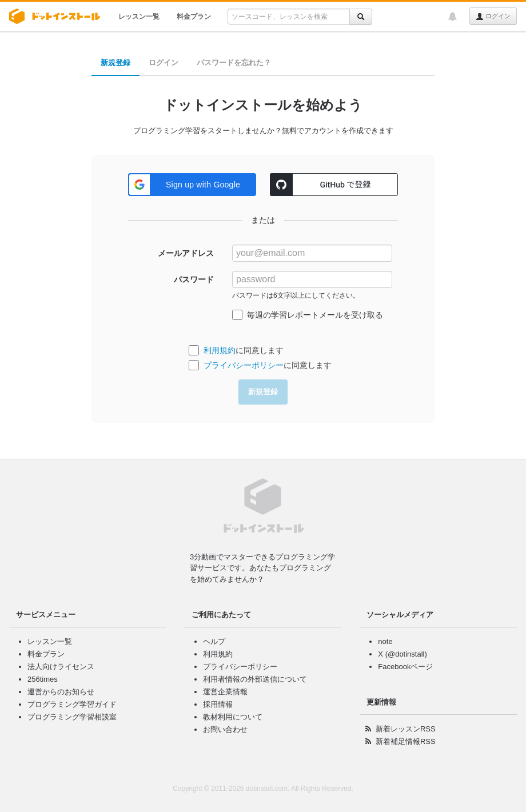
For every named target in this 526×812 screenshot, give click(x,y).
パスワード (194, 279)
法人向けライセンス (61, 667)
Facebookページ (405, 667)
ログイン (493, 17)
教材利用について (233, 717)
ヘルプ (214, 641)
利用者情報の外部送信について (255, 679)
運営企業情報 (225, 692)
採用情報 (218, 704)
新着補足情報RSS (406, 741)
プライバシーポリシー (244, 365)
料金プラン (194, 17)
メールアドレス (186, 253)
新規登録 (115, 63)
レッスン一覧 (139, 17)
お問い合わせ (225, 729)
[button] (192, 185)
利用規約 (220, 350)
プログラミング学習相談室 (72, 717)
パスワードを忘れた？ (234, 63)
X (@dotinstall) (402, 654)
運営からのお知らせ (61, 692)
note (385, 641)
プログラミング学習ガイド (72, 704)
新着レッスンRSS (406, 729)
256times (43, 679)
